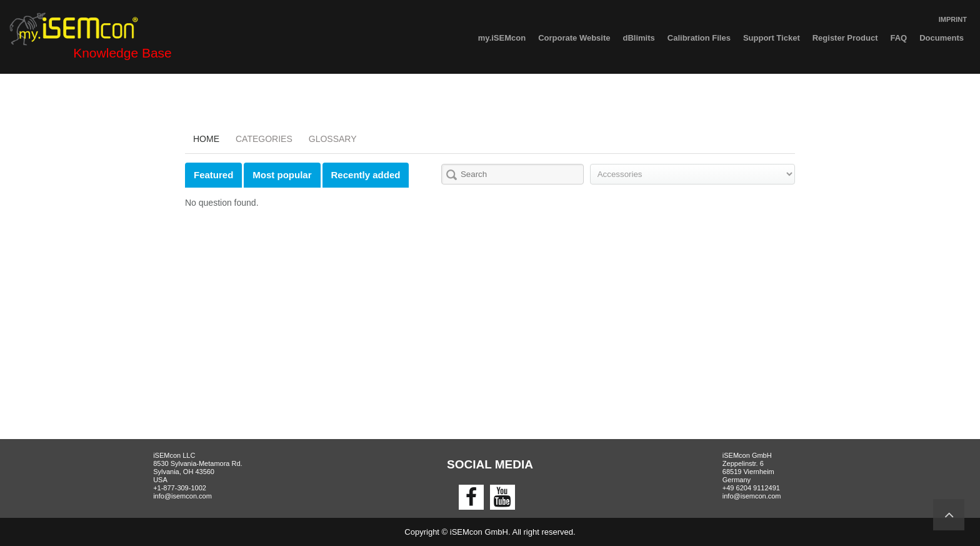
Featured (213, 175)
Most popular (282, 175)
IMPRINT (953, 19)
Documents (942, 38)
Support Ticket (772, 38)
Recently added (366, 175)
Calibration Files (699, 38)
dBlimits (639, 38)
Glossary (333, 139)
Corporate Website (574, 38)
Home (206, 139)
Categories (264, 139)
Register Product (845, 38)
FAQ (898, 38)
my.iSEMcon (502, 38)
